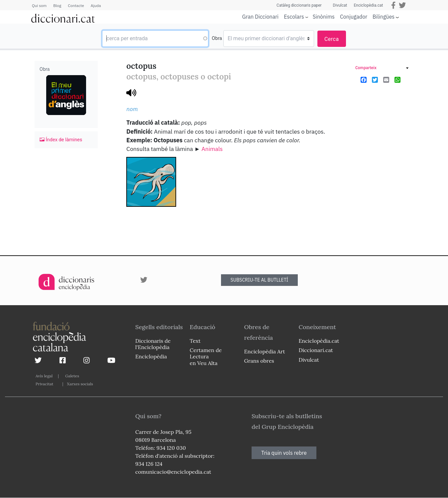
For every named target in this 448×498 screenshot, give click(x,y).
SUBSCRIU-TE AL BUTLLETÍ (260, 280)
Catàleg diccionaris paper (299, 5)
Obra (217, 38)
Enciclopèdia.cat (368, 5)
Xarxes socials (80, 384)
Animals (212, 149)
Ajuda (96, 5)
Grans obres (259, 361)
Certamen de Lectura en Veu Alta (206, 356)
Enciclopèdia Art (265, 351)
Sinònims (324, 17)
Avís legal (44, 376)
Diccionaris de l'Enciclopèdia (153, 344)
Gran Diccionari (261, 17)
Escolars (294, 16)
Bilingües (384, 16)
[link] (382, 69)
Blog (57, 5)
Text (195, 341)
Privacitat (44, 384)
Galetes (72, 376)
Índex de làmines (61, 140)
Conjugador (354, 17)
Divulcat (340, 5)
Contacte (76, 5)
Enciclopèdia (151, 356)
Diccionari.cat (316, 350)
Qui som (39, 5)
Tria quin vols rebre (284, 453)
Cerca (332, 39)
